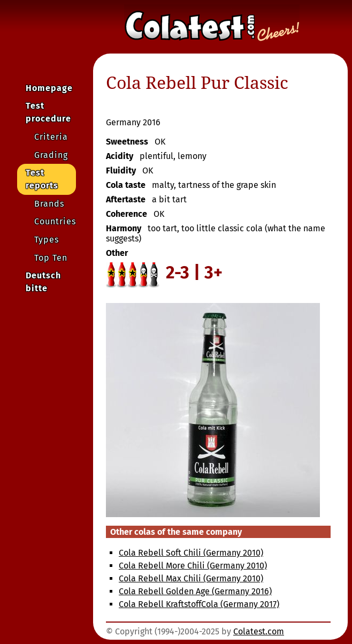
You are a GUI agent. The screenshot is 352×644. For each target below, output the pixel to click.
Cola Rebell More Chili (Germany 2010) (193, 566)
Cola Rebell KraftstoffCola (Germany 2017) (199, 604)
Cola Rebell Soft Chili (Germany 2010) (191, 553)
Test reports (42, 179)
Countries (55, 221)
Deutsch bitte (43, 282)
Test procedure (48, 112)
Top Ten (51, 258)
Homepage (49, 88)
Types (47, 240)
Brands (49, 204)
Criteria (51, 137)
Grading (51, 155)
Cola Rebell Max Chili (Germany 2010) (191, 578)
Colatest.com (259, 631)
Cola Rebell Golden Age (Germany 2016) (195, 591)
